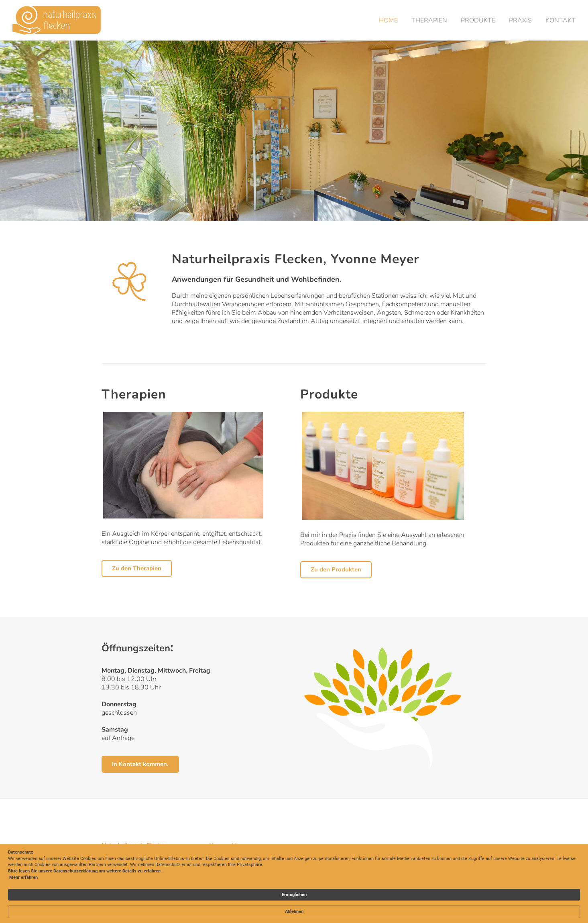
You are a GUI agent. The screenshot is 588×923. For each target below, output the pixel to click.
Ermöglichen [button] (411, 892)
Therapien (429, 20)
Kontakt (560, 20)
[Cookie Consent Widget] (294, 893)
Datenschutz (453, 862)
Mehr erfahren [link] (129, 912)
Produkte (478, 20)
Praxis (520, 20)
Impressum (452, 854)
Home (388, 20)
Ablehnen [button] (457, 893)
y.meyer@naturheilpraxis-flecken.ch (256, 862)
